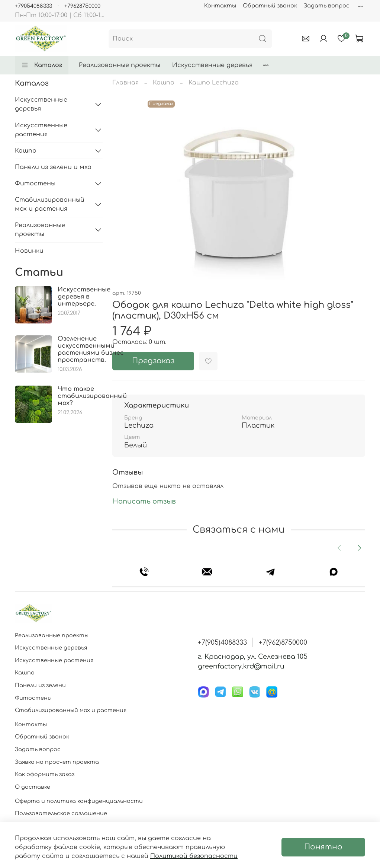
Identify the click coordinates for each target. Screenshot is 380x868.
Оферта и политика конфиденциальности (79, 801)
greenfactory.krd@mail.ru (241, 666)
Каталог (42, 65)
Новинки (29, 251)
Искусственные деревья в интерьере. (84, 297)
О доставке (33, 787)
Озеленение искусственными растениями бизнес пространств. (91, 350)
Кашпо (164, 83)
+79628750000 (82, 6)
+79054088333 (33, 6)
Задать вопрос (327, 6)
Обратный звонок (270, 6)
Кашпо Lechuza (214, 83)
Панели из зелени (40, 685)
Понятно (323, 847)
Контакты (220, 6)
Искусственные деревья (212, 65)
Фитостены (35, 184)
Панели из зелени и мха (53, 167)
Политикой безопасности (194, 856)
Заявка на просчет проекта (57, 762)
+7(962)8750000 (283, 642)
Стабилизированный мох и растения (50, 204)
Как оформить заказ (45, 774)
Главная (125, 83)
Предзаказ (153, 361)
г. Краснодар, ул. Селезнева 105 (253, 657)
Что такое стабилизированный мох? (92, 396)
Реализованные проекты (120, 65)
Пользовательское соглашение (61, 813)
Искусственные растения (41, 130)
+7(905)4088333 (222, 642)
